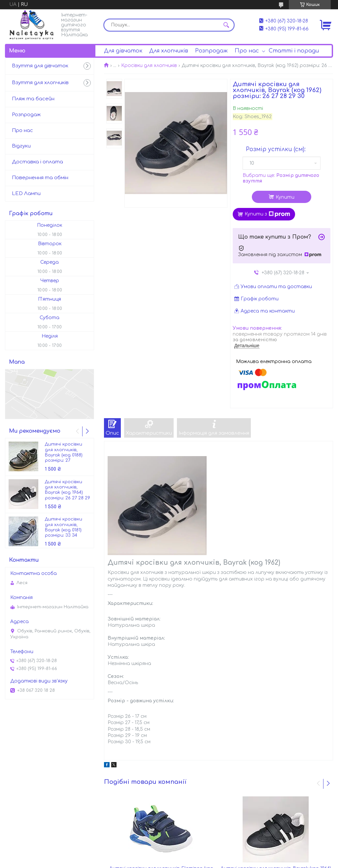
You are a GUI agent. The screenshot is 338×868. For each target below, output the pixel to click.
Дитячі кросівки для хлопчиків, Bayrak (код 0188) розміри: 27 (64, 452)
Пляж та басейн (33, 99)
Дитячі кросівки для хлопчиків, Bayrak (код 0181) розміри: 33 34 (64, 527)
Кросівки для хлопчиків (149, 66)
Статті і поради (294, 51)
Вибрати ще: (281, 178)
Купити (285, 197)
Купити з (267, 214)
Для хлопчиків (169, 51)
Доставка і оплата (37, 162)
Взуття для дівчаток (40, 66)
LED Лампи (26, 194)
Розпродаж (211, 51)
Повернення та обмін (40, 178)
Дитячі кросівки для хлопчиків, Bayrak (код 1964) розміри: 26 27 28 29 (68, 490)
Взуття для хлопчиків (40, 83)
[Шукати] (226, 25)
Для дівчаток (123, 51)
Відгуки (21, 146)
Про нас (247, 51)
